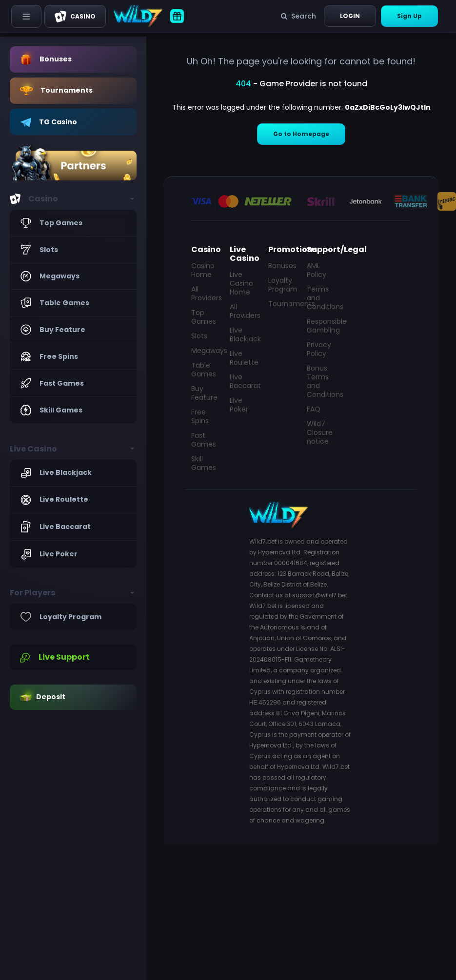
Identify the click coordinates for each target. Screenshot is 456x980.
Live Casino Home (241, 283)
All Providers (205, 294)
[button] (73, 199)
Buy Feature (204, 393)
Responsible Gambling (320, 326)
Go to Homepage (301, 134)
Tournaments (282, 304)
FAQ (314, 409)
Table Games (204, 370)
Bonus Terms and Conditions (320, 381)
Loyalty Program (282, 285)
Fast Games (204, 440)
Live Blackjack (243, 334)
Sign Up (409, 16)
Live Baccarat (243, 381)
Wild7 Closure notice (320, 432)
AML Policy (317, 270)
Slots (199, 336)
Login (350, 16)
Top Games (204, 317)
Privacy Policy (319, 349)
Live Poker (239, 405)
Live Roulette (243, 358)
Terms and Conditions (320, 298)
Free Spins (200, 416)
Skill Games (204, 463)
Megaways (205, 351)
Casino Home (203, 270)
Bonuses (282, 266)
